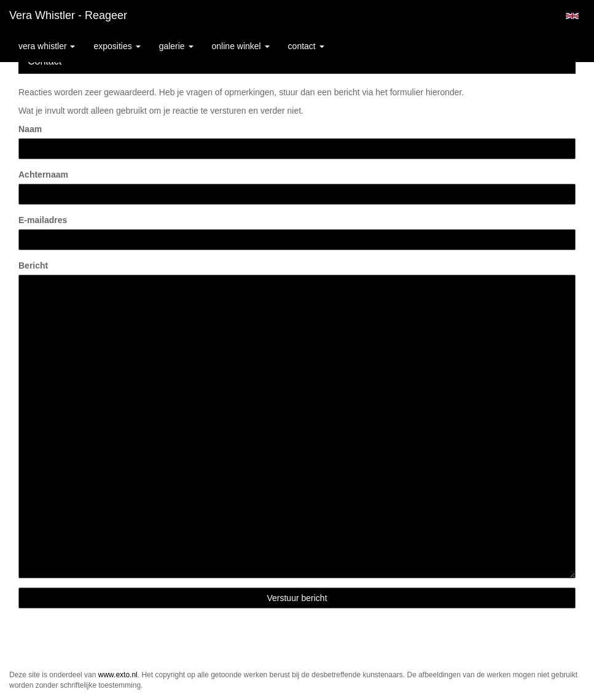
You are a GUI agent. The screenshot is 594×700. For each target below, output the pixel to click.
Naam (30, 129)
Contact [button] (306, 46)
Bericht (33, 265)
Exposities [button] (117, 46)
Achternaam (43, 175)
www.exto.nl (118, 675)
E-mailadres (43, 220)
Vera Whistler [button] (47, 46)
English (572, 16)
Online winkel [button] (241, 46)
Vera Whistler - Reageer (68, 15)
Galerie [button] (176, 46)
